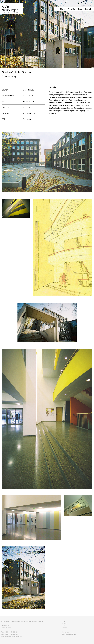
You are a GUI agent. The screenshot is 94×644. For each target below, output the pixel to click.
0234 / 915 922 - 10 (11, 632)
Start (62, 9)
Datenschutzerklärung (69, 634)
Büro (80, 9)
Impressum (66, 632)
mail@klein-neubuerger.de (14, 636)
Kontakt (89, 9)
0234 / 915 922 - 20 (11, 634)
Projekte (71, 9)
